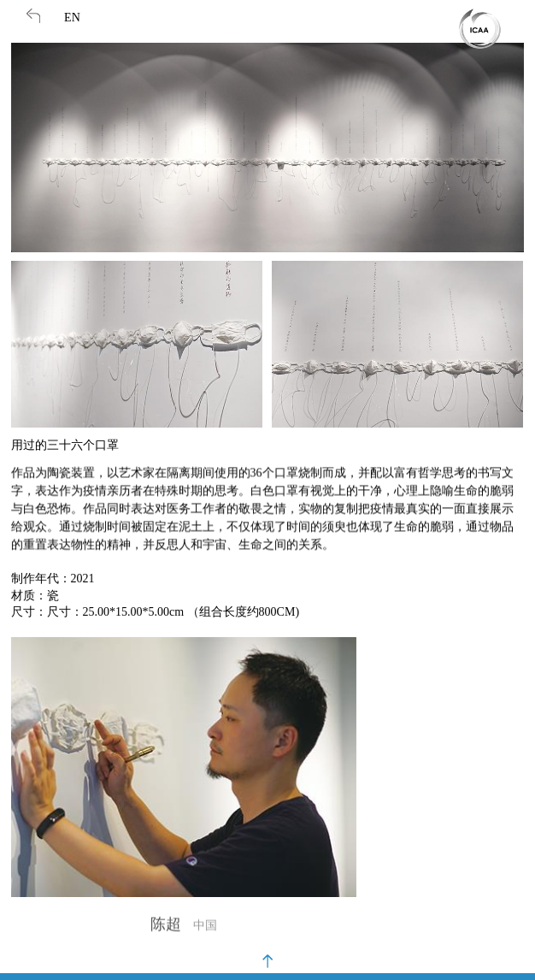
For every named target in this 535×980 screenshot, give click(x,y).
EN (72, 18)
